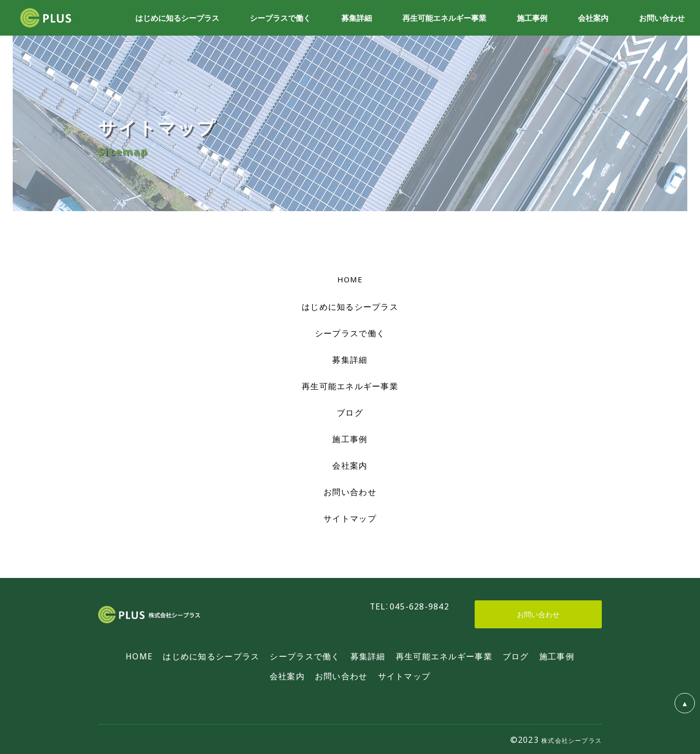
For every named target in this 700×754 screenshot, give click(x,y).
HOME (350, 280)
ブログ (350, 412)
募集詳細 (350, 359)
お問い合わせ (350, 491)
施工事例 (350, 439)
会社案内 (350, 465)
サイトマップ (350, 518)
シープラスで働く (350, 333)
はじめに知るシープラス (350, 306)
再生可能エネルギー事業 (350, 386)
